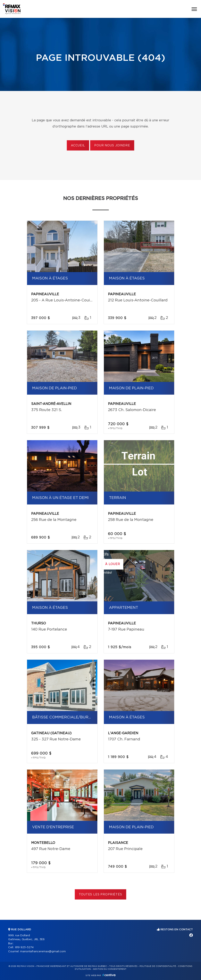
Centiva (109, 975)
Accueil (78, 146)
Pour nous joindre (112, 146)
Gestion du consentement (110, 969)
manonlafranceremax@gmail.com (43, 952)
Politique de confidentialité (158, 966)
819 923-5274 (24, 947)
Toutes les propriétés (100, 895)
